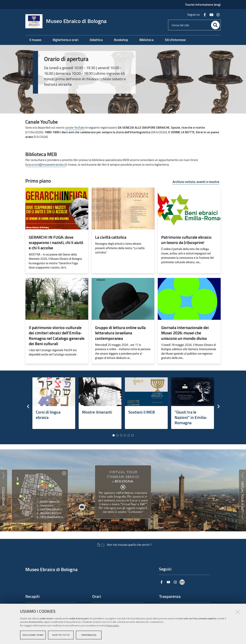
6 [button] (132, 435)
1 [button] (114, 435)
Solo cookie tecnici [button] (33, 635)
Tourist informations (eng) (203, 5)
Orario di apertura (66, 59)
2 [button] (117, 435)
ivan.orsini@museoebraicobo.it (46, 165)
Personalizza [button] (89, 635)
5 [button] (129, 435)
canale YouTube (75, 127)
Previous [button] (28, 406)
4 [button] (125, 435)
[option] (54, 402)
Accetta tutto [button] (61, 635)
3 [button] (121, 435)
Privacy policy (112, 626)
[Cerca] (215, 25)
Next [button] (218, 406)
